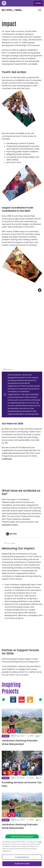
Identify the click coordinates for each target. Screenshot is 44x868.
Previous (4, 700)
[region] (22, 330)
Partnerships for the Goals (13, 700)
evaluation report (10, 525)
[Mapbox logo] (8, 370)
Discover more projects (22, 837)
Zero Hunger (30, 700)
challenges (7, 459)
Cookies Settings (22, 857)
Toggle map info (40, 290)
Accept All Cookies (22, 864)
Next (40, 700)
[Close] (40, 842)
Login (38, 3)
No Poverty (22, 700)
